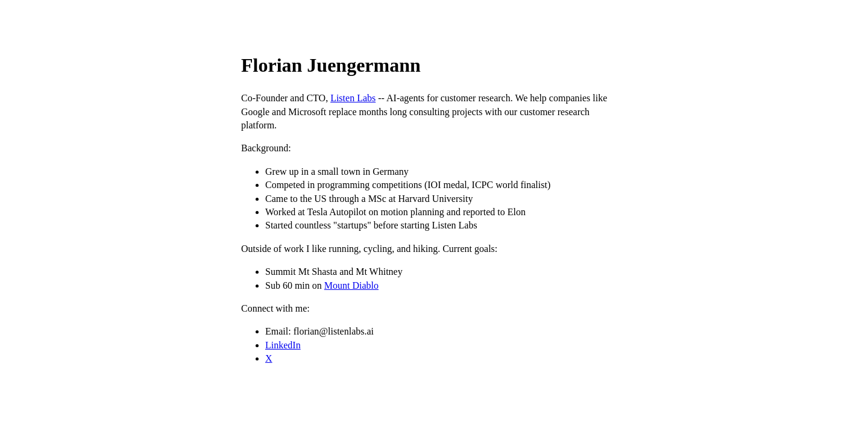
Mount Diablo (351, 285)
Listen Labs (353, 98)
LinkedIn (283, 345)
